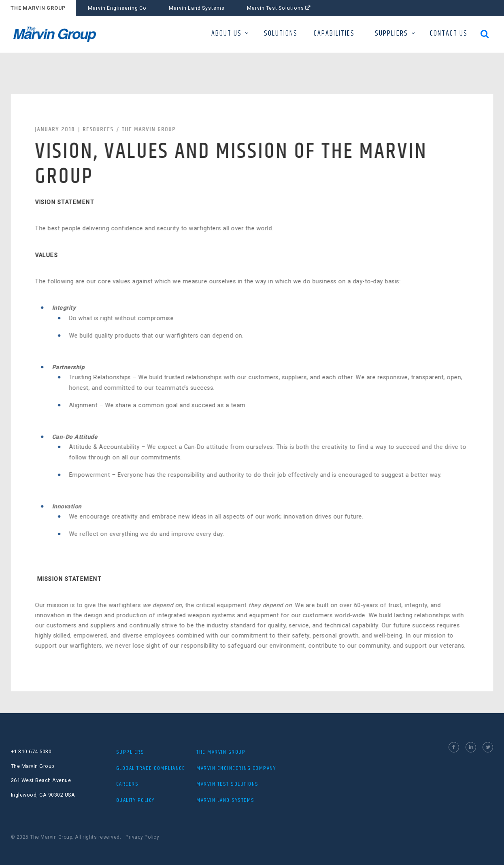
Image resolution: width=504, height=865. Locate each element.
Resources (100, 129)
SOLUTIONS (281, 34)
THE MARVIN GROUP (38, 8)
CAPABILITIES (334, 34)
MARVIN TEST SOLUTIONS (228, 784)
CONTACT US (449, 34)
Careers (128, 784)
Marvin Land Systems (197, 8)
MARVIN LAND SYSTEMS (225, 800)
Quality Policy (135, 800)
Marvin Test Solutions (279, 8)
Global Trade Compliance (151, 768)
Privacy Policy (142, 837)
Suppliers (130, 752)
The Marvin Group (150, 129)
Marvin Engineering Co (117, 8)
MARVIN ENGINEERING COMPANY (236, 768)
